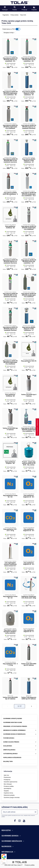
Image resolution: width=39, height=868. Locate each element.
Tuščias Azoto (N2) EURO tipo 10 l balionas (10, 698)
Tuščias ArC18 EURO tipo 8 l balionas (10, 429)
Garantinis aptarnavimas (11, 782)
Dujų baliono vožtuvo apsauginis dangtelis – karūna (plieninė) (10, 632)
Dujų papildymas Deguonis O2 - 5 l (29, 631)
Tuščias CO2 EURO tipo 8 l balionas (29, 395)
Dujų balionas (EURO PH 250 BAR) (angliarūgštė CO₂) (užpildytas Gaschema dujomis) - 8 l (29, 296)
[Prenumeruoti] (35, 812)
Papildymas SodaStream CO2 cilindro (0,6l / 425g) (29, 597)
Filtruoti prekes (37, 427)
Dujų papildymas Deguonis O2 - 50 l (29, 496)
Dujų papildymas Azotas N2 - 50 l (10, 496)
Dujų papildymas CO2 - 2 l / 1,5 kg (10, 664)
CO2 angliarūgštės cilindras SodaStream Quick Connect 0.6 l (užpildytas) (10, 565)
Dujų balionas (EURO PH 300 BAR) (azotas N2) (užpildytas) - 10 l (29, 261)
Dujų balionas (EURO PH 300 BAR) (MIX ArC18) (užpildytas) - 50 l (29, 60)
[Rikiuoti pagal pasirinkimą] (9, 33)
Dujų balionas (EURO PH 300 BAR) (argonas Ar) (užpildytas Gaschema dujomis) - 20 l (29, 128)
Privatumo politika (9, 786)
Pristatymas (7, 780)
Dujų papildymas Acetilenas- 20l (10, 395)
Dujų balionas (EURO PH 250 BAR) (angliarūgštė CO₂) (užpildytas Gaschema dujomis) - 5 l (10, 363)
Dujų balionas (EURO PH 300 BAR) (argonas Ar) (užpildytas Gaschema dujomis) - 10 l (10, 262)
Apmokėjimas (7, 789)
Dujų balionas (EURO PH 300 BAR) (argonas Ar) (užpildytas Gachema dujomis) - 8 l (10, 329)
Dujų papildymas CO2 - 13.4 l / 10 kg (10, 530)
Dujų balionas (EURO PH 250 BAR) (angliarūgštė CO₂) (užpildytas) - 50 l (10, 93)
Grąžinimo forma (8, 793)
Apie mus (6, 775)
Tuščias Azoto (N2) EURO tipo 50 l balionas (29, 664)
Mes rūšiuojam (8, 784)
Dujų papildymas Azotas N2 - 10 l (10, 597)
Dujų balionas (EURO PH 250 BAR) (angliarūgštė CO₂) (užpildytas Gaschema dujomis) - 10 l (29, 229)
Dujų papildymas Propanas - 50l (10, 463)
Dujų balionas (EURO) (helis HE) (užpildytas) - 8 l (10, 194)
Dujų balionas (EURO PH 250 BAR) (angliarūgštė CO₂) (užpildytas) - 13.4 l (29, 194)
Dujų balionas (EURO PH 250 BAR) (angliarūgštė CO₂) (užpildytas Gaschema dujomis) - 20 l (10, 128)
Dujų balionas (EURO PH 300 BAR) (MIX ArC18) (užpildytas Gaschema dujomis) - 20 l (10, 161)
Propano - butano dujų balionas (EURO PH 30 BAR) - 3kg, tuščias (29, 463)
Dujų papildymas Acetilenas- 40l (10, 227)
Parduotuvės (7, 777)
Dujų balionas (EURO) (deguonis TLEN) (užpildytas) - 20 (29, 161)
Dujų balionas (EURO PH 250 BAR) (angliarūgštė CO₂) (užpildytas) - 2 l (29, 430)
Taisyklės (6, 791)
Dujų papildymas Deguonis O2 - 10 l (29, 564)
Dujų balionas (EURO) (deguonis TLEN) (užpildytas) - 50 (29, 93)
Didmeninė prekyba (9, 795)
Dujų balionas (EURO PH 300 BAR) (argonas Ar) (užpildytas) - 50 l (10, 60)
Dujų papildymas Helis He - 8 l (29, 362)
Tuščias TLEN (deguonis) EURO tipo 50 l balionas (29, 698)
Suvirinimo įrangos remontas (12, 798)
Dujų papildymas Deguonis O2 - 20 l (29, 530)
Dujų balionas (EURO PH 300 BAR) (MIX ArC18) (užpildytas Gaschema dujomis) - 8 (10, 296)
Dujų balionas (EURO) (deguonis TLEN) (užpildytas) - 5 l (29, 329)
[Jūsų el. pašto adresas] (18, 812)
